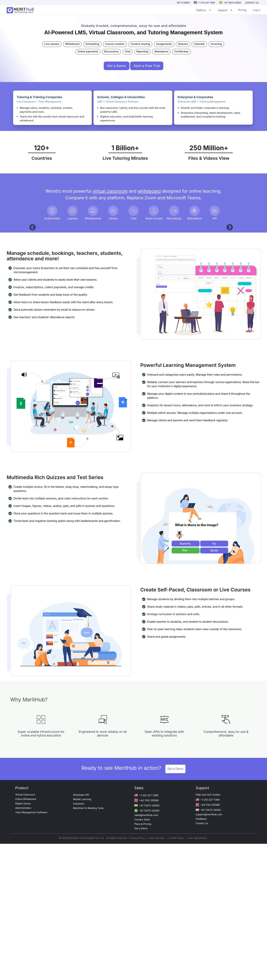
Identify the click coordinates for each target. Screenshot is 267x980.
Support (225, 11)
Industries (79, 940)
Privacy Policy (137, 974)
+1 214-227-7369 (204, 3)
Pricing (242, 10)
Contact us (252, 3)
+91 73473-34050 (230, 3)
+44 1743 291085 (146, 937)
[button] (31, 294)
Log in (257, 10)
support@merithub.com (209, 951)
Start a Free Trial (147, 66)
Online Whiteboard (26, 935)
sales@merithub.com (146, 951)
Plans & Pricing (143, 960)
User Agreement (197, 974)
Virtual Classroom (25, 931)
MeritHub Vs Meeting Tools (88, 944)
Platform (203, 11)
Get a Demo (183, 3)
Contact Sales (142, 956)
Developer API (81, 931)
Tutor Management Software (31, 949)
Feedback (201, 955)
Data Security (157, 974)
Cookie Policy (176, 974)
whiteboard (149, 191)
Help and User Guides (208, 931)
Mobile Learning (82, 935)
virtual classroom (110, 191)
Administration (23, 944)
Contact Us (202, 959)
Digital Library (23, 940)
